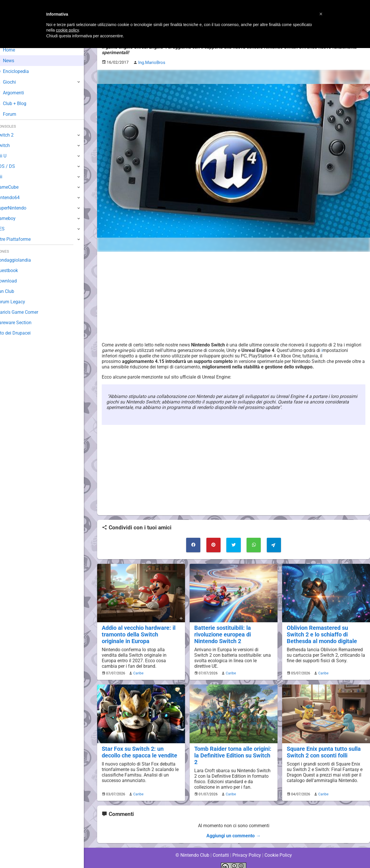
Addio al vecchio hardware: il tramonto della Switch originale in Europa (140, 634)
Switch (12, 145)
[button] (321, 14)
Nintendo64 (17, 198)
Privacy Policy (247, 848)
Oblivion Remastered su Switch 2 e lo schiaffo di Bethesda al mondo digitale (325, 634)
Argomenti (19, 93)
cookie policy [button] (67, 30)
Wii (8, 177)
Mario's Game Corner (26, 312)
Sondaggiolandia (22, 260)
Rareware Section (23, 323)
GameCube (16, 187)
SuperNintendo (20, 208)
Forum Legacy (19, 302)
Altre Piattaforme (22, 239)
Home (14, 50)
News (14, 61)
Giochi (15, 82)
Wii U (10, 156)
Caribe (138, 673)
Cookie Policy (278, 848)
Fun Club (14, 291)
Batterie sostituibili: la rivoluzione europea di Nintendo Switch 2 (222, 634)
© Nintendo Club (192, 848)
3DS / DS (14, 166)
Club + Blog (20, 103)
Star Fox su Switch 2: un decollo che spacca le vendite (138, 751)
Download (15, 281)
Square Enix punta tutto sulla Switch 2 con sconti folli (322, 751)
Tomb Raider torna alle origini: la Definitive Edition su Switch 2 (233, 751)
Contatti (221, 848)
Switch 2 (13, 135)
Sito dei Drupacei (22, 333)
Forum (15, 114)
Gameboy (14, 218)
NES (9, 229)
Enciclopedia (21, 71)
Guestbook (16, 270)
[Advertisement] (234, 297)
